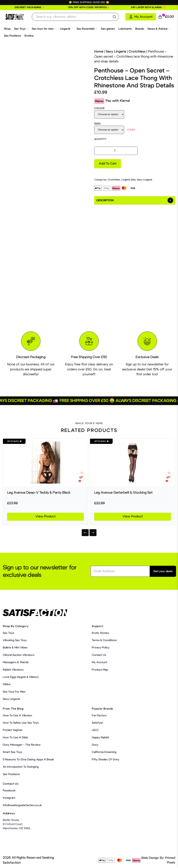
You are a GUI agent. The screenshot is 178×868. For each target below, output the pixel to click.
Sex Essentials (87, 29)
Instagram (9, 798)
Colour (99, 108)
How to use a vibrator (18, 715)
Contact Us (99, 655)
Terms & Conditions (104, 640)
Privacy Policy (101, 648)
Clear (131, 130)
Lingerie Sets (129, 180)
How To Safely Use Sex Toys (21, 723)
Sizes (97, 124)
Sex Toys (21, 29)
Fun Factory (99, 715)
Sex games (108, 29)
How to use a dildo (15, 737)
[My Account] (141, 17)
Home (99, 52)
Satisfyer (98, 723)
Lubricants (125, 29)
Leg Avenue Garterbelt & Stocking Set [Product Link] (123, 493)
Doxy (95, 745)
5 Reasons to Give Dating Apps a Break (28, 759)
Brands (140, 29)
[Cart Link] (166, 17)
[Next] (93, 533)
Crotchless (137, 52)
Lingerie (67, 29)
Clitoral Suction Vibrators (19, 655)
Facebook (9, 791)
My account (100, 662)
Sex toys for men (44, 29)
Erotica (29, 36)
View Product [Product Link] (46, 517)
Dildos (7, 684)
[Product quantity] (116, 151)
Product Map (100, 670)
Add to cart (108, 164)
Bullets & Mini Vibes (15, 648)
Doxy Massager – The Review (22, 745)
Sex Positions (13, 36)
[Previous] (85, 533)
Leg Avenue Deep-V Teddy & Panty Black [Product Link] (39, 493)
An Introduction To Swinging (21, 767)
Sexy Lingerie (116, 52)
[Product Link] (45, 463)
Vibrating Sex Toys (15, 640)
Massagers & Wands (16, 662)
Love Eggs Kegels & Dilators (21, 677)
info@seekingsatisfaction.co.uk (22, 805)
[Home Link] (15, 17)
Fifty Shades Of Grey (106, 759)
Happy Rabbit (100, 737)
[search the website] (115, 17)
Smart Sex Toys (13, 752)
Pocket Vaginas (13, 730)
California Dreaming (104, 752)
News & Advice (159, 29)
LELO (95, 730)
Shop (7, 29)
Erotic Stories (100, 633)
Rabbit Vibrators (13, 670)
